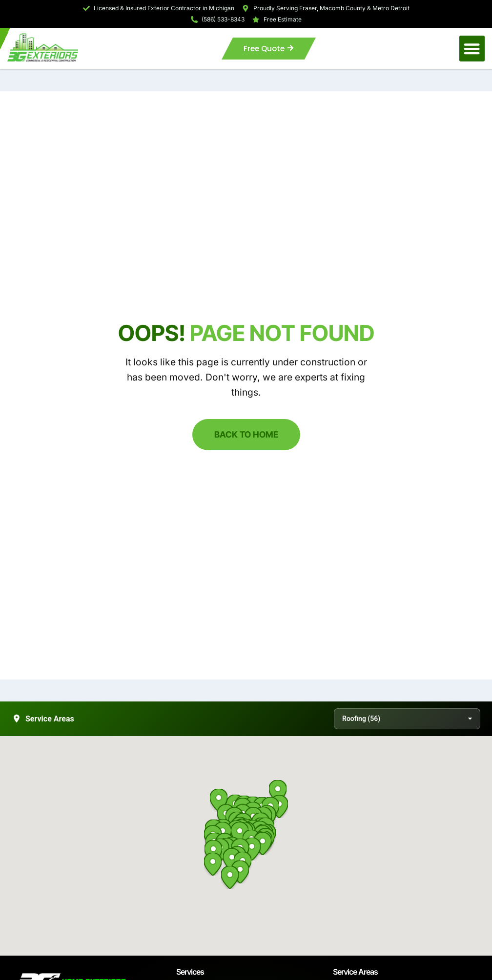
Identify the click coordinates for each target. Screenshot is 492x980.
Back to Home (246, 434)
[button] (472, 49)
